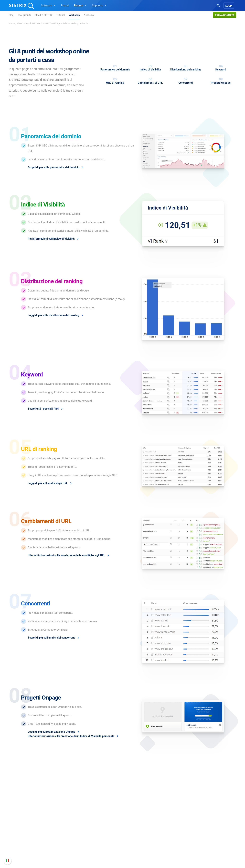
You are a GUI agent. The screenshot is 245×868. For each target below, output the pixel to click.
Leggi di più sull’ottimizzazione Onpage (51, 732)
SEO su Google (97, 831)
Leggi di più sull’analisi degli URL (48, 483)
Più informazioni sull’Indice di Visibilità (51, 239)
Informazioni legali (60, 852)
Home (12, 23)
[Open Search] (218, 5)
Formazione (61, 841)
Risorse (80, 5)
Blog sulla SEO (135, 842)
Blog (11, 15)
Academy (89, 15)
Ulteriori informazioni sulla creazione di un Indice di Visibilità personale (71, 736)
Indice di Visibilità (150, 70)
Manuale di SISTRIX (178, 828)
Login (229, 6)
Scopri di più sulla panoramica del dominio (54, 167)
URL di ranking (115, 83)
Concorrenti (186, 83)
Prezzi (65, 5)
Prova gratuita (225, 15)
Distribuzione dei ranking (185, 70)
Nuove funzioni (175, 835)
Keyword (221, 70)
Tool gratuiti (24, 15)
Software (48, 5)
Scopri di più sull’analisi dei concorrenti (52, 638)
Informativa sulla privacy (64, 846)
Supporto (99, 5)
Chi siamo (55, 826)
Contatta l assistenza (178, 846)
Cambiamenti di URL (150, 83)
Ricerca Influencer (98, 842)
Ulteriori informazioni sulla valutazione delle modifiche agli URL (66, 555)
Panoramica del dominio (115, 70)
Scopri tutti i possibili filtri (43, 409)
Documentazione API (178, 841)
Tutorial (61, 15)
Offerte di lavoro (58, 833)
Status (169, 852)
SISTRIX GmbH (59, 820)
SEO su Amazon (97, 837)
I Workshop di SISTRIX (29, 23)
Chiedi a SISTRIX (44, 15)
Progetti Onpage (221, 83)
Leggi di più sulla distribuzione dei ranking (53, 315)
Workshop (74, 15)
